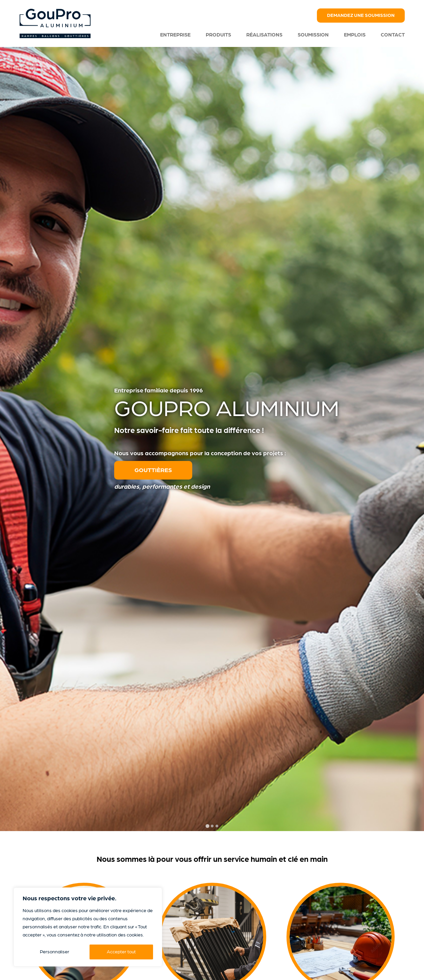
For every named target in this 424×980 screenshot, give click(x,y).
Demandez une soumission (361, 15)
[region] (88, 927)
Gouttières (153, 470)
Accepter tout (121, 952)
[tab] (207, 826)
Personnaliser (55, 952)
